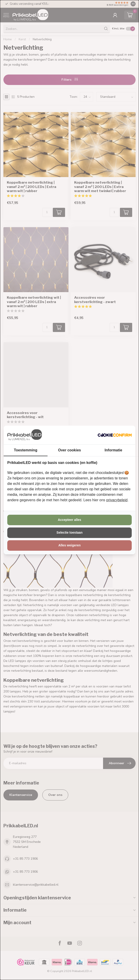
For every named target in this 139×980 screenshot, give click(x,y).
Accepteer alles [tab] (69, 520)
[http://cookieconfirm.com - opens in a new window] (115, 435)
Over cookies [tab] (69, 450)
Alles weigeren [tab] (69, 545)
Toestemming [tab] (26, 450)
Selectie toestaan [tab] (69, 532)
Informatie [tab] (113, 450)
